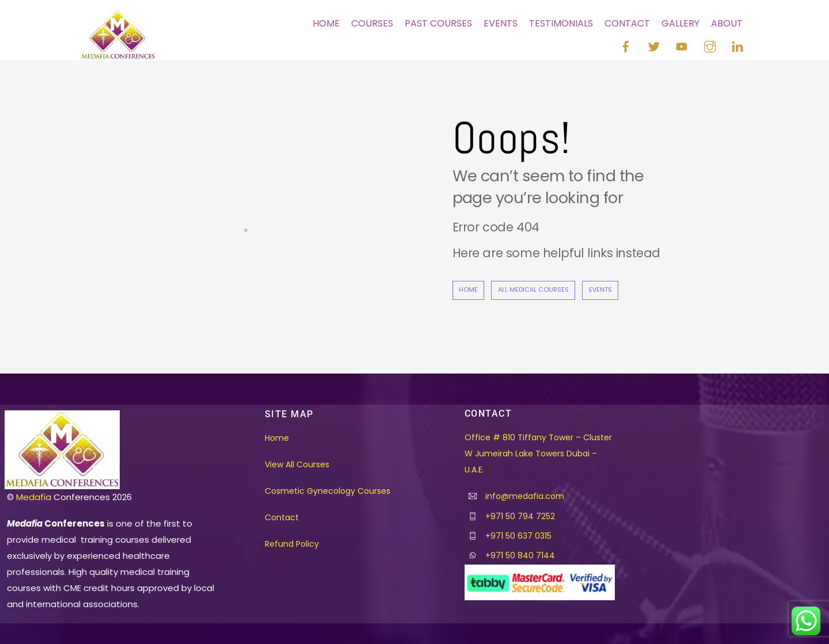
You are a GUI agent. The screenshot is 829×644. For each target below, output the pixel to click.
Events (501, 23)
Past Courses (438, 23)
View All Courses (297, 464)
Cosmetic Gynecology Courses (328, 491)
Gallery (680, 23)
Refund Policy (292, 544)
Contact (627, 23)
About (727, 23)
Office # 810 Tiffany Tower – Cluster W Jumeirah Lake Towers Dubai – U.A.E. (538, 454)
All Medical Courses (533, 290)
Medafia (34, 497)
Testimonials (561, 23)
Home (326, 23)
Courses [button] (372, 23)
